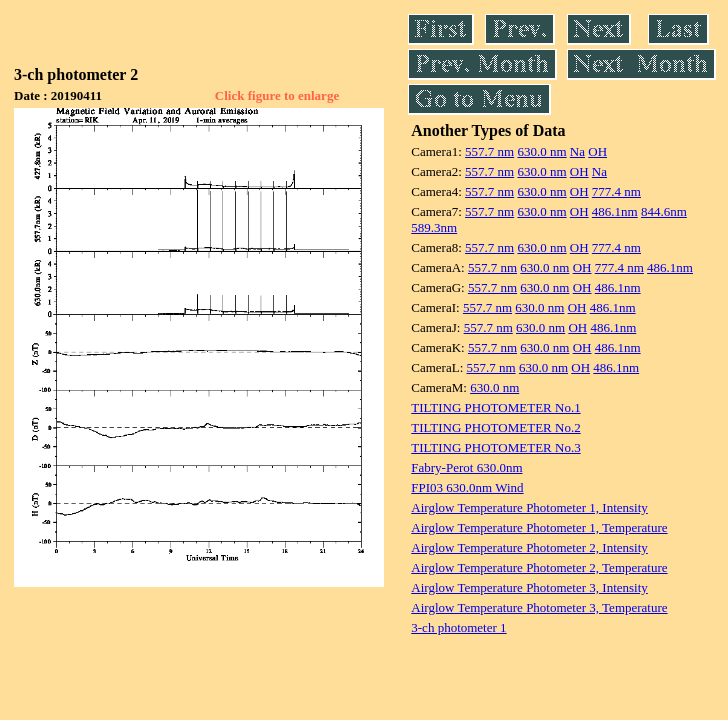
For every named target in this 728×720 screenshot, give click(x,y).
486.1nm (615, 211)
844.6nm (664, 211)
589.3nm (434, 227)
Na (577, 151)
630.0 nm (541, 151)
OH (597, 151)
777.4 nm (616, 191)
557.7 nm (489, 151)
